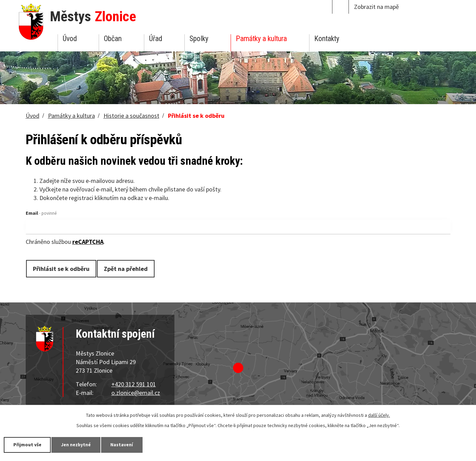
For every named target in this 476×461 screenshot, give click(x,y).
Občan (113, 39)
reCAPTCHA (88, 242)
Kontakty (327, 39)
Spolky (199, 39)
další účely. (379, 415)
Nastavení (126, 445)
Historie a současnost (131, 116)
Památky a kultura (261, 39)
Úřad (156, 39)
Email (41, 213)
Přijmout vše (28, 445)
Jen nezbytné (79, 445)
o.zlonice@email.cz (136, 393)
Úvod (70, 39)
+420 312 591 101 (134, 384)
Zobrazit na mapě (376, 7)
